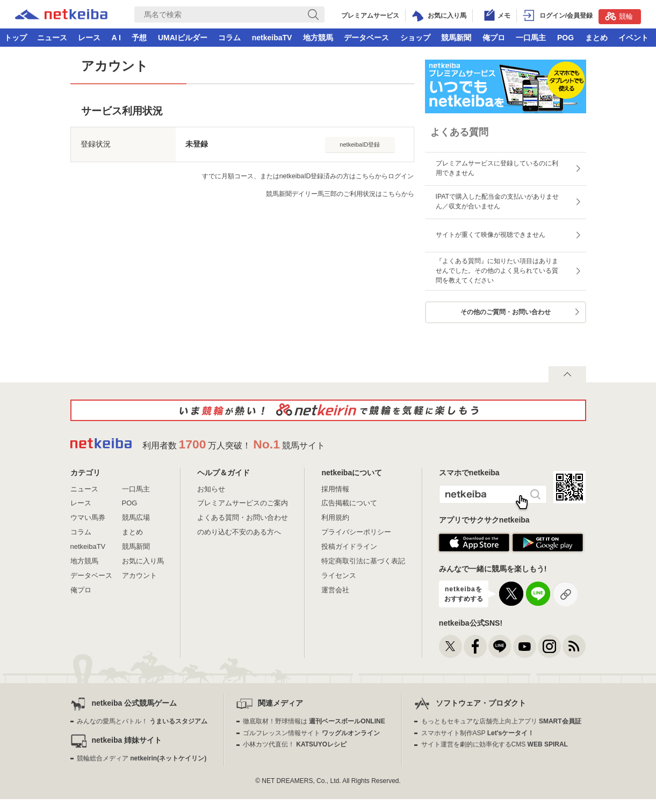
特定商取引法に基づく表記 (363, 561)
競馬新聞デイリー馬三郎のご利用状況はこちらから (340, 194)
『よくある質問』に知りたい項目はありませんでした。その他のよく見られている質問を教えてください (497, 271)
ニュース (52, 38)
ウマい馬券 (88, 517)
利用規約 (335, 517)
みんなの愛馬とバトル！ (142, 721)
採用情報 (335, 489)
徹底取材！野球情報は (314, 721)
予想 (139, 38)
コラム (229, 38)
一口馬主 (531, 38)
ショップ (415, 38)
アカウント (139, 575)
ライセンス (339, 575)
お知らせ (211, 489)
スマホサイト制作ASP (478, 733)
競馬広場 (136, 517)
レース (89, 38)
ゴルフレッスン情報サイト (311, 733)
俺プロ (494, 38)
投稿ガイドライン (349, 546)
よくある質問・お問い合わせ (243, 517)
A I (116, 38)
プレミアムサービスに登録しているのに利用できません (497, 168)
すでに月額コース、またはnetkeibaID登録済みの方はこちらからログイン (308, 176)
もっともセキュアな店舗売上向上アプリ (501, 721)
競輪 (619, 16)
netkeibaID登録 (360, 144)
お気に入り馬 (143, 561)
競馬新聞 (456, 38)
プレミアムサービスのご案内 (243, 503)
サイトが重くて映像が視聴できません (491, 235)
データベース (366, 38)
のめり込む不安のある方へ (239, 532)
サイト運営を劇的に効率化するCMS (495, 744)
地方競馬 (318, 38)
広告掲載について (349, 503)
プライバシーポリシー (356, 532)
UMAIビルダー (183, 38)
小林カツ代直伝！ (295, 744)
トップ (16, 38)
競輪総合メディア (142, 758)
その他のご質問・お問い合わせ (506, 312)
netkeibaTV (272, 38)
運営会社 (335, 590)
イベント (633, 38)
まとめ (596, 38)
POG (565, 38)
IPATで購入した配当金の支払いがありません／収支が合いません (498, 201)
